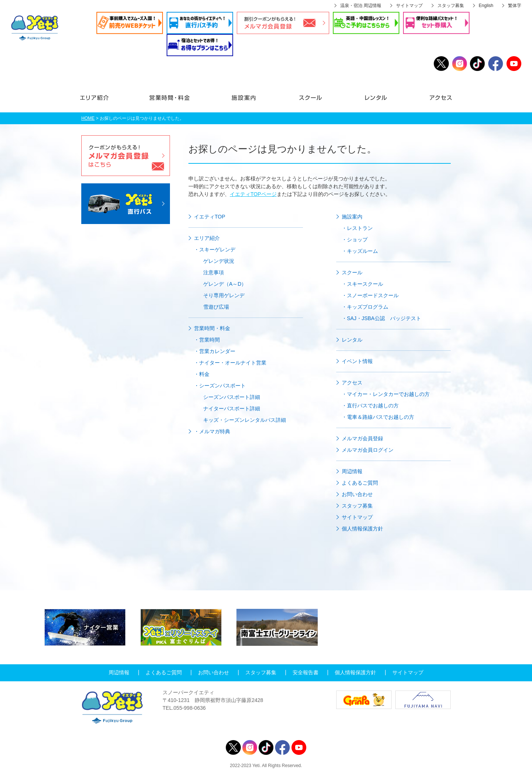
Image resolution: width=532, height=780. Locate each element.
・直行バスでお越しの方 (370, 406)
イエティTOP (210, 217)
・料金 (202, 374)
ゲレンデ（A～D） (225, 284)
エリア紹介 (104, 101)
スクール (311, 101)
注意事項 (214, 272)
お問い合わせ (357, 494)
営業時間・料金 (169, 101)
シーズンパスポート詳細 (232, 397)
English (486, 6)
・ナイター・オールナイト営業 (230, 363)
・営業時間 (207, 340)
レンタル (376, 101)
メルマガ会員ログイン (368, 450)
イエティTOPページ (253, 194)
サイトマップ (409, 6)
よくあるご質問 (360, 483)
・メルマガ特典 (212, 431)
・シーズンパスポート (220, 386)
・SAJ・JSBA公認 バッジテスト (381, 318)
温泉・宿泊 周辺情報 (361, 6)
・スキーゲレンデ (215, 250)
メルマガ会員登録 (362, 438)
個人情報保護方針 (362, 529)
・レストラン (357, 228)
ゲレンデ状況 (219, 261)
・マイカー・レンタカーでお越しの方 (386, 394)
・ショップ (355, 240)
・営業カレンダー (215, 351)
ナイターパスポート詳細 (232, 408)
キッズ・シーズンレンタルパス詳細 (245, 420)
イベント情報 (357, 361)
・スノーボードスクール (370, 295)
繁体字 (515, 6)
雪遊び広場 (216, 307)
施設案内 (244, 101)
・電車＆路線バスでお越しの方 (378, 417)
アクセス (430, 101)
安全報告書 (306, 672)
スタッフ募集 (451, 6)
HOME (88, 118)
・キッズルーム (360, 251)
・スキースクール (362, 284)
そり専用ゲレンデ (224, 295)
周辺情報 (352, 471)
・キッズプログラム (365, 307)
